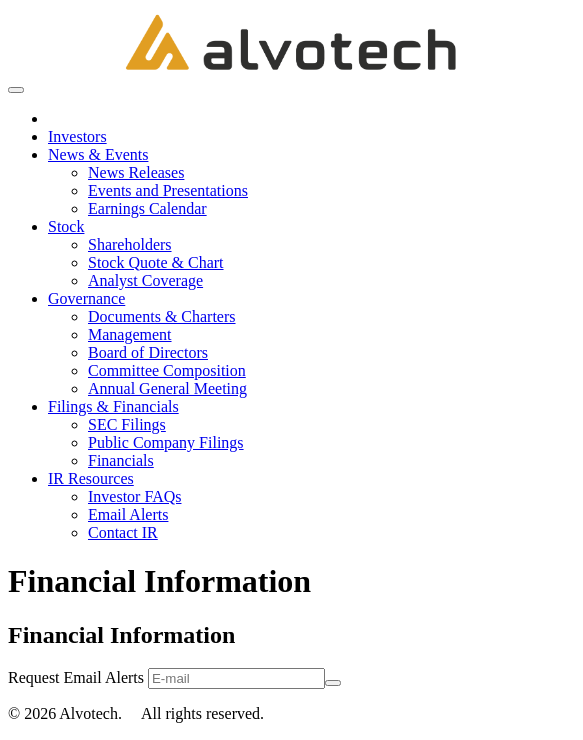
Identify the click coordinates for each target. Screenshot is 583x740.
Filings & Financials (113, 406)
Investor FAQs (134, 496)
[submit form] (333, 683)
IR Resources (91, 478)
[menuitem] (311, 119)
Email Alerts (128, 514)
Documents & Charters (162, 316)
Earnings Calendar (147, 208)
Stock (66, 226)
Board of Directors (148, 352)
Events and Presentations (168, 190)
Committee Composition (167, 370)
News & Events (98, 154)
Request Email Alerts (76, 677)
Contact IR (123, 532)
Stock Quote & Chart (156, 262)
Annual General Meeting (167, 388)
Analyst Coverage (145, 280)
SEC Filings (127, 424)
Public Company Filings (166, 442)
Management (130, 334)
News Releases (136, 172)
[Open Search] (16, 90)
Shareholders (130, 244)
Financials (121, 460)
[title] (291, 42)
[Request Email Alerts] (236, 678)
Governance (86, 298)
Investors (77, 136)
